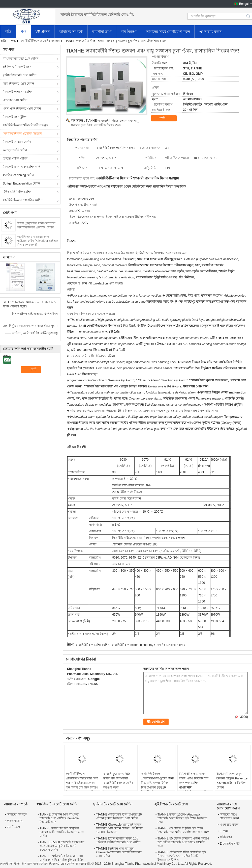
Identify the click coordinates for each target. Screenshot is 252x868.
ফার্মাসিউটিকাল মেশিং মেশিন (92, 645)
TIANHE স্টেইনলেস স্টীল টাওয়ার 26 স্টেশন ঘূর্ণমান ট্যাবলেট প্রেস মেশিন (119, 816)
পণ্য (23, 32)
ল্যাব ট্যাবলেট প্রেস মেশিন (18, 84)
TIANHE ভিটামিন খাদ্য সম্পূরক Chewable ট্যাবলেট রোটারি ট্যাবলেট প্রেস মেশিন (119, 852)
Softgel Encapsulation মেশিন (21, 183)
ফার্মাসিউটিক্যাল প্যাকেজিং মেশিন (23, 200)
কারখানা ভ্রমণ (102, 32)
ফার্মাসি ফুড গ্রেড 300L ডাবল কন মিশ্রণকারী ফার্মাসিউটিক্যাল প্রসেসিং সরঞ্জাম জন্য (118, 781)
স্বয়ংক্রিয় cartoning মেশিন (18, 175)
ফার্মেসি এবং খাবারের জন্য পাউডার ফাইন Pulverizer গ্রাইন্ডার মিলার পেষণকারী (38, 241)
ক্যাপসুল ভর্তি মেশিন (15, 150)
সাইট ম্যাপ (226, 837)
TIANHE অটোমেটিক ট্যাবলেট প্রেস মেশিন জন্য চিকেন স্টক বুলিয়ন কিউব (62, 858)
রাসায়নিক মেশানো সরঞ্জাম (169, 645)
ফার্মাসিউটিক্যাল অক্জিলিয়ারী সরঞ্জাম (26, 125)
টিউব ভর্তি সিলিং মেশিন (17, 192)
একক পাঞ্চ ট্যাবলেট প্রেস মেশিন (22, 109)
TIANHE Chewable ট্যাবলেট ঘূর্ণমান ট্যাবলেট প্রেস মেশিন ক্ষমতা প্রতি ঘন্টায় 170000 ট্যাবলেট (120, 828)
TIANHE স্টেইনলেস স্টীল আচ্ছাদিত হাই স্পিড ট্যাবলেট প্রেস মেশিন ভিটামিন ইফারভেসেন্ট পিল (182, 856)
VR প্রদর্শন (43, 32)
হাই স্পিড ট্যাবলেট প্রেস (17, 67)
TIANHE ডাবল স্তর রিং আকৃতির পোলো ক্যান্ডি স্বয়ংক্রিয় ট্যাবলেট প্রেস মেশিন (62, 832)
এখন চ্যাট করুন (211, 32)
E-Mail (224, 831)
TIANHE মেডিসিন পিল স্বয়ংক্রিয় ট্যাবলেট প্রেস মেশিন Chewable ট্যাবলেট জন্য (59, 818)
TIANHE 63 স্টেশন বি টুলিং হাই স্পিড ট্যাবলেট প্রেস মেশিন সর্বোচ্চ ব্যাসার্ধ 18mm (183, 830)
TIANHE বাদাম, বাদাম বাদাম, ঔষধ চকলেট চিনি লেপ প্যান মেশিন (194, 778)
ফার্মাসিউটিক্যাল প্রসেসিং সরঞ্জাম (40, 41)
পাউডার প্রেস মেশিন (15, 100)
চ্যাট (166, 118)
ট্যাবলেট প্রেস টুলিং (15, 117)
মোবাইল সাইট (230, 844)
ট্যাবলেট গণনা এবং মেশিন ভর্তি (22, 167)
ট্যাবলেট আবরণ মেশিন (17, 142)
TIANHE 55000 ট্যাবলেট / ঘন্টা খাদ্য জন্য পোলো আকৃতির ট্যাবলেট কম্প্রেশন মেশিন (62, 846)
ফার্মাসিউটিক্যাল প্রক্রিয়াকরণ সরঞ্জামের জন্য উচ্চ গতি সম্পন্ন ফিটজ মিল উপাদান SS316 (157, 781)
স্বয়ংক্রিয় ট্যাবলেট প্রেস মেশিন (21, 59)
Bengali (244, 4)
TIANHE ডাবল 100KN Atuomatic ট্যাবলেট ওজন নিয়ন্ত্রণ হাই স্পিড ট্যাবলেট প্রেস (183, 818)
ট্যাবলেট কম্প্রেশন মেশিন (18, 92)
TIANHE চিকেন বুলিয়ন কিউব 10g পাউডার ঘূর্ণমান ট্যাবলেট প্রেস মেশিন (118, 840)
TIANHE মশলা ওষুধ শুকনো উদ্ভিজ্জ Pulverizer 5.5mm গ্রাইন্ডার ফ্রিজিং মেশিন (232, 781)
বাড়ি (8, 32)
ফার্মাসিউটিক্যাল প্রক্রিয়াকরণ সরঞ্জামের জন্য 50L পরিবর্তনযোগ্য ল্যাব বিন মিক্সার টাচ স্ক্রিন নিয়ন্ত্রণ (82, 781)
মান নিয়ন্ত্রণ (129, 32)
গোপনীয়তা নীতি (10, 864)
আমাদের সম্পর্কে (71, 32)
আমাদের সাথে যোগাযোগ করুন (168, 32)
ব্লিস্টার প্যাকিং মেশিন (15, 159)
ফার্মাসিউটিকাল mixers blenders (132, 645)
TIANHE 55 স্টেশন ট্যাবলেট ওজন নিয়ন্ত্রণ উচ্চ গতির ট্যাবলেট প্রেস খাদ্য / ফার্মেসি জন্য (183, 842)
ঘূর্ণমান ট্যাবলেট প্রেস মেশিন (20, 75)
